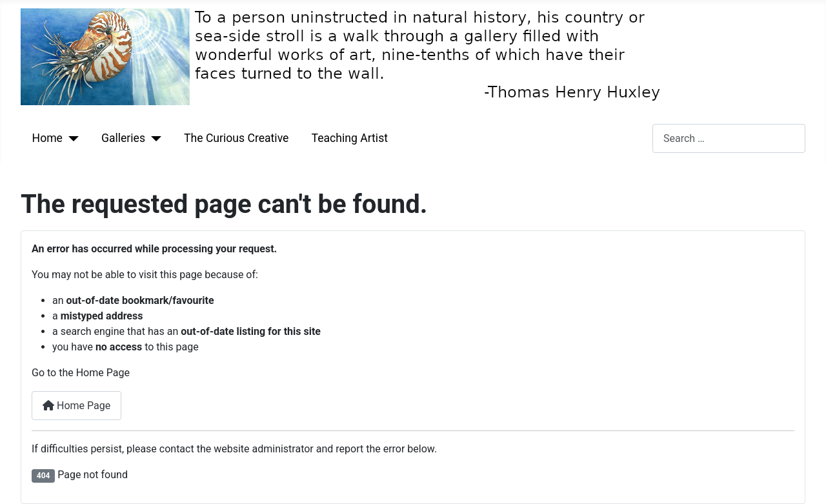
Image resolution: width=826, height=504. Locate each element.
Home (47, 138)
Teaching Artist (350, 138)
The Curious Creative (236, 138)
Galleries (123, 138)
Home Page (76, 406)
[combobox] (729, 138)
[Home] (71, 138)
